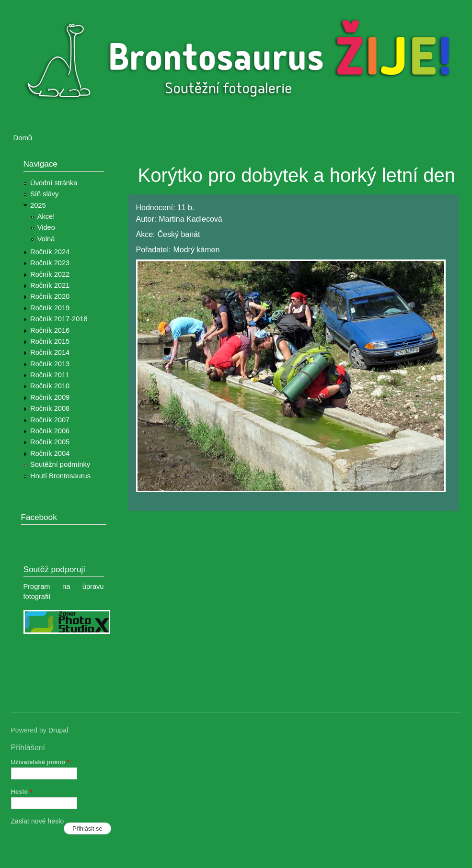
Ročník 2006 (50, 431)
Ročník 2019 (50, 308)
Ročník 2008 (50, 408)
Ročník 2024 (50, 252)
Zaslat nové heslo (38, 821)
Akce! (46, 216)
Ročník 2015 (50, 341)
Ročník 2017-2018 (59, 319)
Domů (23, 138)
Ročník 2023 (50, 263)
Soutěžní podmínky (60, 464)
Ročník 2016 (50, 330)
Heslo (22, 792)
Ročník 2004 (50, 453)
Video (46, 227)
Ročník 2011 (50, 375)
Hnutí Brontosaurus (60, 476)
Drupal (58, 730)
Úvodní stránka (54, 183)
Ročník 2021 (50, 285)
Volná (46, 239)
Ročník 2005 (50, 442)
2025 (38, 205)
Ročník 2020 (50, 296)
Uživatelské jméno (40, 762)
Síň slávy (44, 194)
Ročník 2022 (50, 274)
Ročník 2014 (50, 352)
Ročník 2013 (50, 364)
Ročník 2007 (50, 420)
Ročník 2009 (50, 397)
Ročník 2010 (50, 386)
